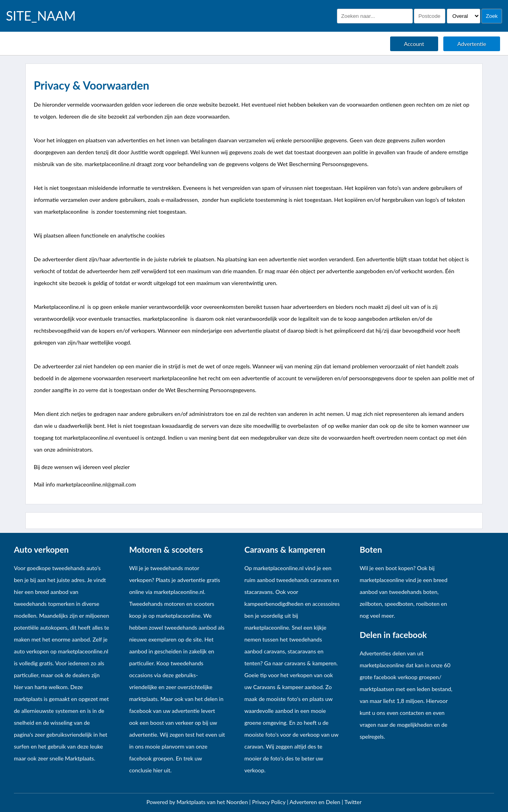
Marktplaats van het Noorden (213, 802)
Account (414, 44)
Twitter (353, 802)
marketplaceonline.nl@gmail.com (96, 484)
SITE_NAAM (41, 16)
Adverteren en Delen (315, 802)
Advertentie (472, 44)
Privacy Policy (269, 802)
